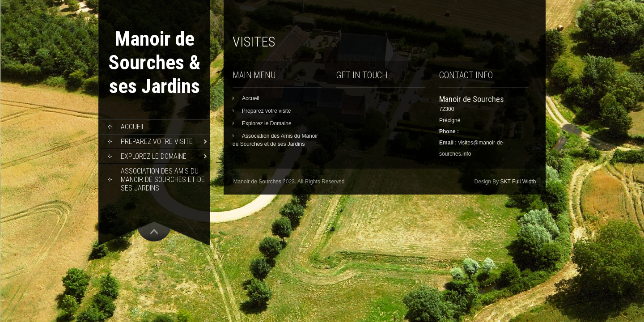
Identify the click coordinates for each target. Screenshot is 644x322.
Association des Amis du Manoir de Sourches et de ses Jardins (163, 180)
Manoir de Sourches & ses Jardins (154, 62)
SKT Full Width (518, 182)
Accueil (133, 127)
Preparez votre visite (157, 142)
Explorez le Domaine (154, 156)
